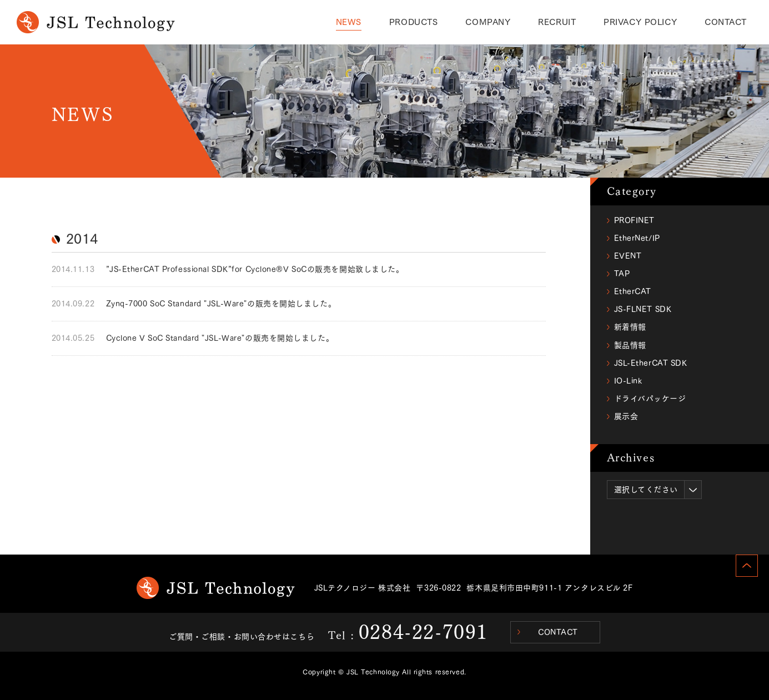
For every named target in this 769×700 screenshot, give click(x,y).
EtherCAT (633, 291)
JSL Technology (216, 588)
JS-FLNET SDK (643, 309)
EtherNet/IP (637, 238)
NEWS (349, 22)
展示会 (626, 416)
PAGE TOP (747, 566)
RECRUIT (557, 22)
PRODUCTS (413, 22)
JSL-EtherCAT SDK (651, 363)
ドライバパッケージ (650, 399)
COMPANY (488, 22)
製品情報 (630, 345)
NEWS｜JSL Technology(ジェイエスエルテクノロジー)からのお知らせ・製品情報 (96, 22)
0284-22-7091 (423, 632)
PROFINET (634, 220)
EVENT (628, 256)
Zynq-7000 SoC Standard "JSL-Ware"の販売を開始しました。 (221, 304)
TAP (622, 274)
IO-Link (628, 381)
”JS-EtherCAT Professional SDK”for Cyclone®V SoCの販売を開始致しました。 (255, 269)
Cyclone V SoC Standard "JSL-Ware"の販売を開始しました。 (220, 338)
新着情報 (630, 327)
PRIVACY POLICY (640, 22)
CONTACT (726, 22)
